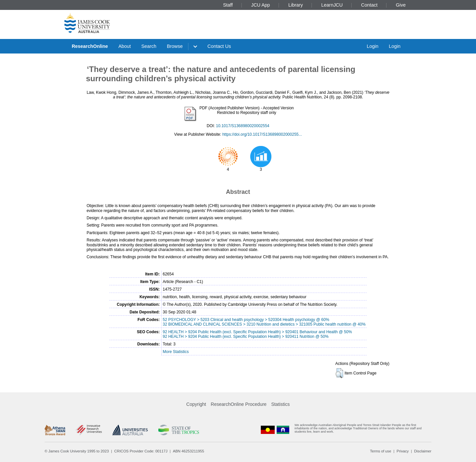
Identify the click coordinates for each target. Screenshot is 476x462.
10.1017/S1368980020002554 (243, 126)
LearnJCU (332, 5)
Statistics (280, 404)
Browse (175, 46)
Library (296, 5)
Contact (369, 5)
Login (372, 46)
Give (401, 5)
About (125, 46)
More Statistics (176, 352)
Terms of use (380, 451)
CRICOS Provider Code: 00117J (141, 451)
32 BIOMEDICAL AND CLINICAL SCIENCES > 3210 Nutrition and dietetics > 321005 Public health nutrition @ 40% (264, 324)
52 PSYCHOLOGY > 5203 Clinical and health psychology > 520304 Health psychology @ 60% (246, 320)
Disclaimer (423, 451)
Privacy (403, 451)
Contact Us (219, 46)
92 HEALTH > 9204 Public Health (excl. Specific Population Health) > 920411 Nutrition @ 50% (246, 337)
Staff (228, 5)
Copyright (196, 404)
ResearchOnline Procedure (239, 404)
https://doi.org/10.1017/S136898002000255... (262, 134)
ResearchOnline (90, 46)
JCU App (261, 5)
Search (149, 46)
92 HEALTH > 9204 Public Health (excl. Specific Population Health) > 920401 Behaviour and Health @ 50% (257, 332)
